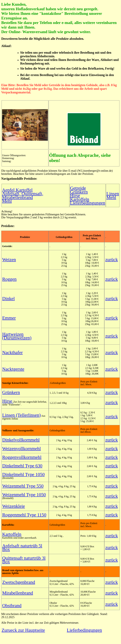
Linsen (113, 194)
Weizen (9, 260)
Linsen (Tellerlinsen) (22, 415)
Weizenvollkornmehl (22, 449)
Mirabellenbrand (18, 593)
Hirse (75, 195)
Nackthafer (12, 352)
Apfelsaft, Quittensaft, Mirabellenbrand (23, 195)
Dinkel (9, 298)
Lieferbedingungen (88, 203)
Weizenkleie (14, 506)
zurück (112, 260)
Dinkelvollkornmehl (21, 440)
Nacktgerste (13, 369)
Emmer (9, 318)
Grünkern (79, 192)
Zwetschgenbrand (19, 582)
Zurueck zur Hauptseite (23, 630)
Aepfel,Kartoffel (17, 190)
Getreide (78, 188)
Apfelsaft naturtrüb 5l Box (22, 548)
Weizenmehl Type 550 (23, 486)
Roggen (9, 279)
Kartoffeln (80, 199)
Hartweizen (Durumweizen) (17, 336)
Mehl (7, 201)
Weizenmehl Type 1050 (24, 495)
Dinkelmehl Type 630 (22, 466)
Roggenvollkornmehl (22, 457)
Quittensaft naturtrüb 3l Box (24, 560)
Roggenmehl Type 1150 (24, 515)
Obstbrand (12, 606)
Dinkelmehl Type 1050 (23, 474)
